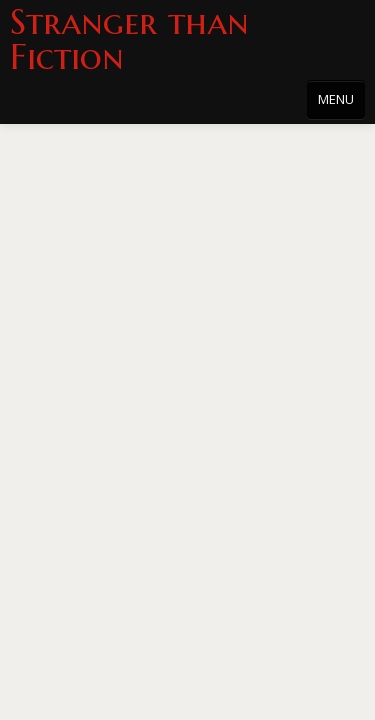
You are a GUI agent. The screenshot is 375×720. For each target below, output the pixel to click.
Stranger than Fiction (129, 40)
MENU (336, 99)
